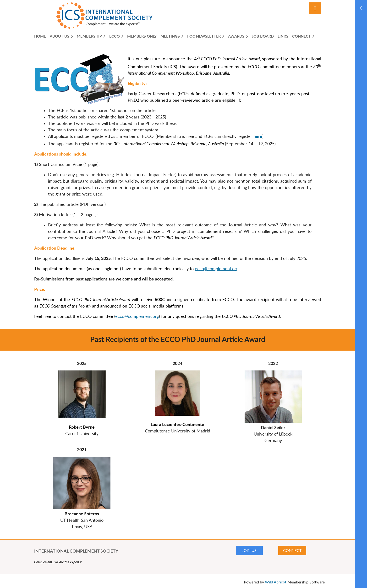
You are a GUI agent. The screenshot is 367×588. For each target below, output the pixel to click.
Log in (315, 8)
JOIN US (249, 550)
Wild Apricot (276, 582)
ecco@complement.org (217, 269)
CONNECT (292, 550)
